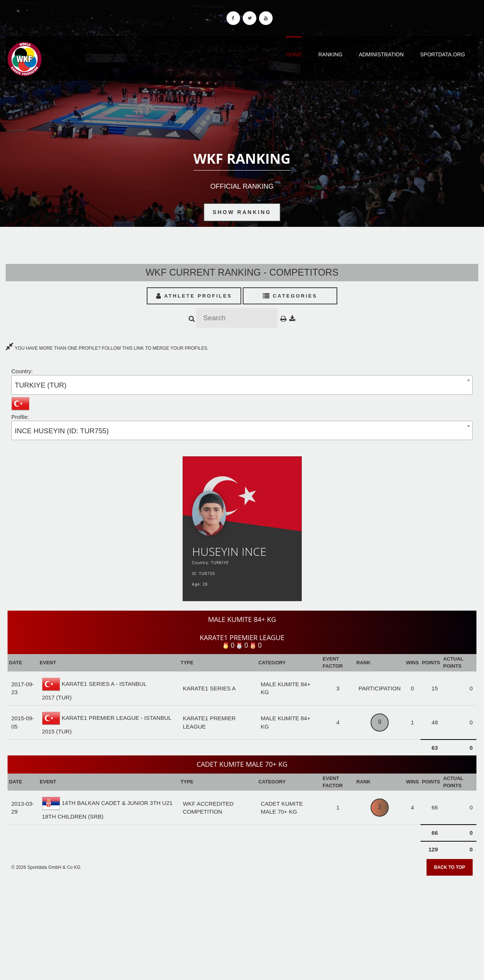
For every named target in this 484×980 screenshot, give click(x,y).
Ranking (330, 54)
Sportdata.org (443, 54)
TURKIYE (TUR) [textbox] (41, 385)
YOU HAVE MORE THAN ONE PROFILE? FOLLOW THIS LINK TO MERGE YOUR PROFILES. (107, 348)
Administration (381, 54)
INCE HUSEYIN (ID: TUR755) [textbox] (62, 431)
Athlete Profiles (194, 296)
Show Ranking (242, 212)
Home (294, 54)
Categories (290, 296)
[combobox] (242, 385)
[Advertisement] (242, 925)
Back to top (450, 867)
